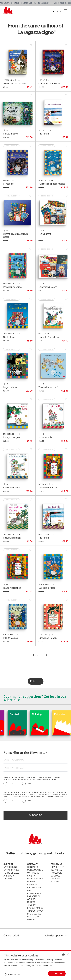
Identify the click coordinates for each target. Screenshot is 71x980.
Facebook (56, 873)
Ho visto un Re (46, 437)
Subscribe (35, 815)
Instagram (57, 870)
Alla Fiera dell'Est (11, 488)
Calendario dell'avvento (50, 83)
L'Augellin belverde (12, 287)
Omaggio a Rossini (48, 638)
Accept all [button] (57, 973)
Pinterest (56, 879)
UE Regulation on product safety (35, 873)
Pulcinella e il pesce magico (52, 184)
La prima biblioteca (48, 287)
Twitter (55, 882)
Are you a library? (9, 877)
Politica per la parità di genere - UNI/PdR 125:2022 (34, 899)
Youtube (55, 876)
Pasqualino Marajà (12, 538)
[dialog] (35, 966)
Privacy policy (35, 879)
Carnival (28, 714)
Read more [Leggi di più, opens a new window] (47, 966)
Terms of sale (11, 873)
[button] (13, 974)
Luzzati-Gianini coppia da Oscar (15, 235)
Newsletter (57, 867)
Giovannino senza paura (15, 83)
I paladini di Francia (48, 488)
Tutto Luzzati (45, 234)
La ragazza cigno (11, 437)
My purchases (11, 870)
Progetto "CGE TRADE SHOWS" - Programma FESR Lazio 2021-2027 (35, 914)
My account (10, 867)
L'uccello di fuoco (47, 588)
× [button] (68, 955)
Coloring (51, 714)
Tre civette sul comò (48, 387)
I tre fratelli (44, 134)
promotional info (35, 889)
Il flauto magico (10, 134)
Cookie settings (32, 883)
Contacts (33, 867)
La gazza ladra (10, 387)
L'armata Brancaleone (49, 337)
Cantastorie (9, 337)
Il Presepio (8, 184)
